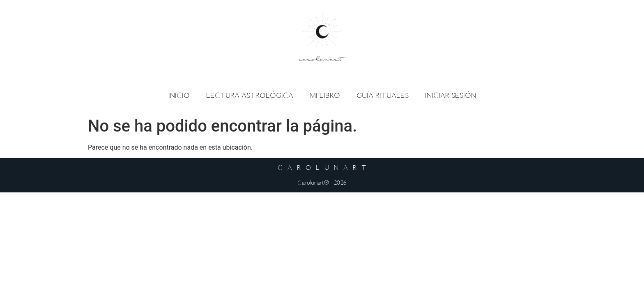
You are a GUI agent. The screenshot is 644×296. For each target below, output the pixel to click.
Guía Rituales (383, 95)
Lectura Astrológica (250, 95)
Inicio (179, 95)
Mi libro (325, 95)
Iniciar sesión (451, 95)
